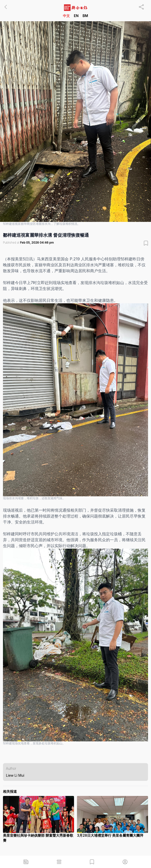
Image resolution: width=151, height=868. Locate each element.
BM (85, 16)
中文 (66, 16)
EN (76, 16)
